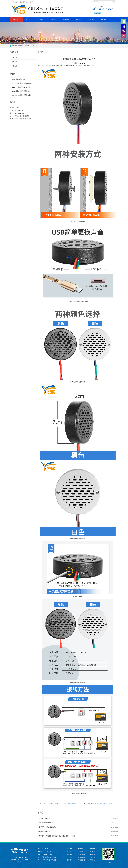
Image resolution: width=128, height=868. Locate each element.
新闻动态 (54, 19)
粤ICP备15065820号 (44, 860)
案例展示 (66, 19)
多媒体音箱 (81, 857)
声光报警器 (81, 860)
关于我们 (29, 19)
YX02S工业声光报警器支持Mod (21, 91)
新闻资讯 (92, 849)
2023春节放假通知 (45, 818)
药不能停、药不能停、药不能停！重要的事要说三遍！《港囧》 (58, 836)
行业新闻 (15, 62)
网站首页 (16, 19)
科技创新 (15, 66)
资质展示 (69, 854)
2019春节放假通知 (45, 832)
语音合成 (104, 19)
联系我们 (69, 860)
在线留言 (92, 857)
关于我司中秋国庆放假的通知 (48, 827)
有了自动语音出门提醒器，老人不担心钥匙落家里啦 (60, 804)
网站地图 (54, 860)
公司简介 (69, 851)
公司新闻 (34, 46)
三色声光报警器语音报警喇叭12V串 (22, 83)
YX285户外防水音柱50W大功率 (21, 87)
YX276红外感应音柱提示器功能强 (21, 95)
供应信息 (79, 19)
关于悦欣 (69, 857)
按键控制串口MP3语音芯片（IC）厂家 (100, 804)
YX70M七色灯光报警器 (18, 79)
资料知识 (91, 19)
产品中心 (41, 19)
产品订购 (92, 860)
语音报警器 (81, 851)
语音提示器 (79, 66)
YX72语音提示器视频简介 (47, 823)
